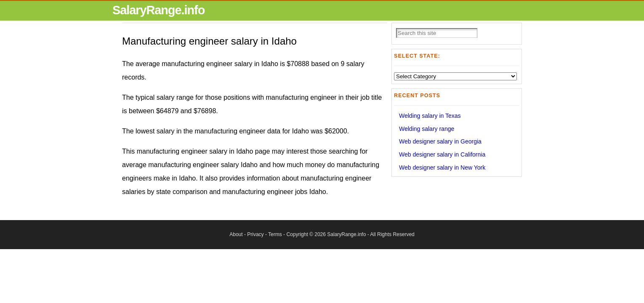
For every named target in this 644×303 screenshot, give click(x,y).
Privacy (255, 234)
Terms (275, 234)
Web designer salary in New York (442, 167)
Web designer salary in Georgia (440, 141)
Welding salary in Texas (430, 116)
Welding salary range (427, 129)
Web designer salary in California (442, 154)
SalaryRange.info (158, 10)
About (236, 234)
